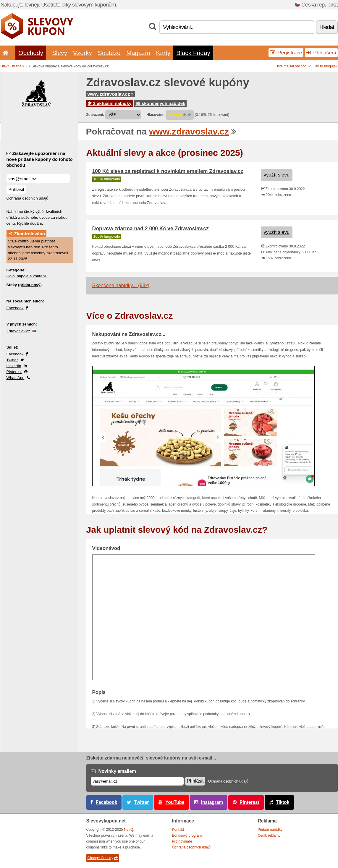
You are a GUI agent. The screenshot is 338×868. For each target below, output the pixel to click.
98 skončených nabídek (160, 103)
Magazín (138, 53)
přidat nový (30, 285)
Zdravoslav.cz (18, 331)
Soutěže (109, 53)
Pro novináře (182, 841)
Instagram (212, 802)
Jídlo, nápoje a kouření (26, 276)
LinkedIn (14, 366)
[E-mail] (137, 781)
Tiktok (283, 802)
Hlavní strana (11, 66)
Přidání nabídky (270, 830)
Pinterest (14, 372)
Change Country (103, 858)
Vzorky (83, 53)
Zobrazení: (95, 115)
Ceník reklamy (269, 835)
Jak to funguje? (325, 66)
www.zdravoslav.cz (111, 94)
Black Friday (193, 53)
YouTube (175, 802)
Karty (163, 53)
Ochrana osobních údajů (28, 198)
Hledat (327, 27)
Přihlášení (321, 53)
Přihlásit (16, 189)
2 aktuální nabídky (110, 103)
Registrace (286, 53)
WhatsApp (16, 378)
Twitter (12, 360)
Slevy (60, 53)
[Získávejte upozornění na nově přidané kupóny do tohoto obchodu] (38, 179)
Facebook (15, 308)
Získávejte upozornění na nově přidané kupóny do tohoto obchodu (40, 159)
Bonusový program (187, 835)
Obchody (31, 53)
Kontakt (178, 830)
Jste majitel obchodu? (293, 66)
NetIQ (128, 830)
